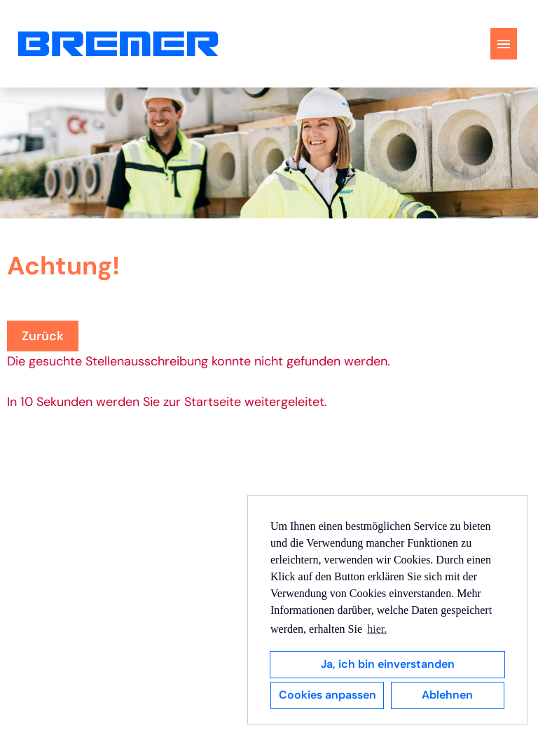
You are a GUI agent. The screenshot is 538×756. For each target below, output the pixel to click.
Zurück (43, 336)
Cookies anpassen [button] (327, 695)
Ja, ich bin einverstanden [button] (388, 664)
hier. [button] (377, 629)
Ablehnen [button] (447, 695)
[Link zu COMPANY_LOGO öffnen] (118, 44)
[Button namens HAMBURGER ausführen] (504, 44)
